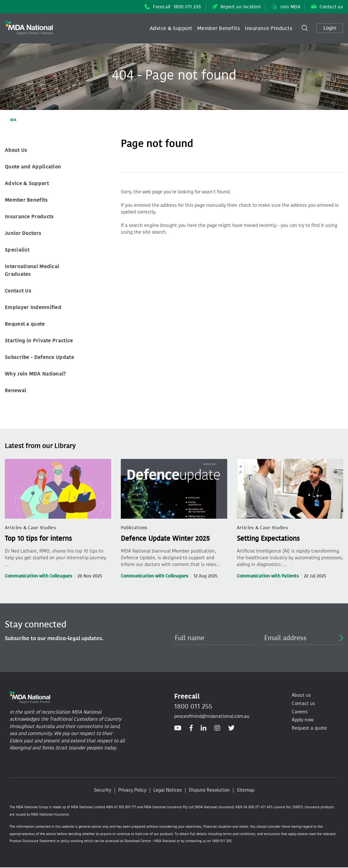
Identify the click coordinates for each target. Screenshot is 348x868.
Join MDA (286, 7)
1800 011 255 (193, 706)
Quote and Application (33, 167)
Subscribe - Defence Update (39, 357)
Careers (300, 712)
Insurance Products (269, 28)
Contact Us (18, 291)
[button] (171, 28)
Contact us (327, 7)
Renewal (15, 390)
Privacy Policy (132, 790)
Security (103, 790)
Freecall (173, 7)
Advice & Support (171, 28)
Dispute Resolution (209, 790)
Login (330, 28)
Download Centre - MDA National (150, 841)
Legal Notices (168, 790)
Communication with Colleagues (39, 576)
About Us (16, 150)
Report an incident (237, 7)
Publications (134, 528)
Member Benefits (219, 28)
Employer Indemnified (33, 307)
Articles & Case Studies (30, 528)
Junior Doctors (23, 233)
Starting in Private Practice (39, 341)
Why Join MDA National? (35, 374)
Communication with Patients (268, 576)
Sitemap (246, 790)
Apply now (303, 720)
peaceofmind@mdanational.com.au (212, 716)
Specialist (17, 250)
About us (301, 695)
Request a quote (25, 324)
